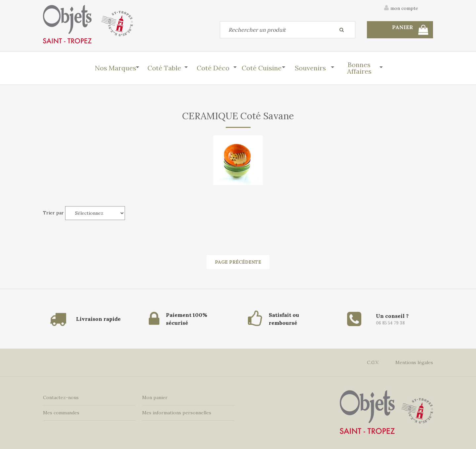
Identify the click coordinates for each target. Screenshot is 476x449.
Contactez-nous (61, 397)
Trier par (53, 213)
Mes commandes (61, 413)
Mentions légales (414, 362)
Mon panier (155, 397)
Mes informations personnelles (177, 413)
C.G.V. (373, 362)
